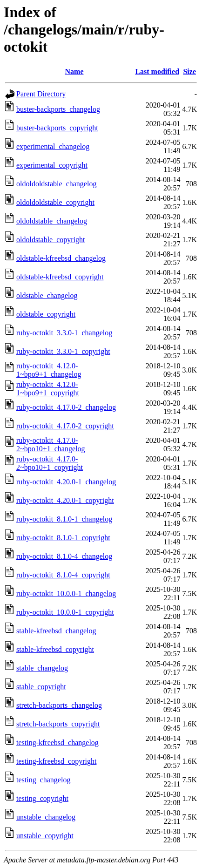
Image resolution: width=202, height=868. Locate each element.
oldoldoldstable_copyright (55, 202)
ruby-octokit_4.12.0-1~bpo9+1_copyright (48, 389)
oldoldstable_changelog (52, 221)
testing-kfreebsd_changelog (57, 743)
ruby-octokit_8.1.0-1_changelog (64, 519)
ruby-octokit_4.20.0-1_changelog (66, 482)
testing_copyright (42, 798)
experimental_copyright (52, 165)
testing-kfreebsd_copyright (56, 761)
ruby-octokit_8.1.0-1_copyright (63, 538)
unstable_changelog (46, 817)
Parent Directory (41, 94)
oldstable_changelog (47, 295)
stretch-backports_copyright (58, 724)
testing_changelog (43, 780)
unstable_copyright (45, 836)
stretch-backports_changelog (59, 705)
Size (189, 71)
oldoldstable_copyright (51, 240)
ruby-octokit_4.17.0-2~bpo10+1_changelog (50, 444)
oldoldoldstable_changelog (56, 184)
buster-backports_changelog (58, 109)
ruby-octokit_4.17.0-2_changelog (66, 407)
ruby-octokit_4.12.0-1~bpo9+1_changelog (49, 370)
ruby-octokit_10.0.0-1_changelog (66, 593)
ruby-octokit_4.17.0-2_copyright (65, 426)
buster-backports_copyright (57, 128)
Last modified (157, 71)
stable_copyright (41, 687)
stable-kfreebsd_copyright (55, 649)
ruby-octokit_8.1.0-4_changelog (64, 556)
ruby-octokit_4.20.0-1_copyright (65, 500)
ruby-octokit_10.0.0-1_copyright (65, 612)
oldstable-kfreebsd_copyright (60, 277)
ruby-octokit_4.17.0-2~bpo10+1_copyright (50, 463)
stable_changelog (42, 668)
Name (74, 71)
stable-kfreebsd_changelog (56, 631)
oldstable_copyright (46, 314)
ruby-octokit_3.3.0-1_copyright (63, 351)
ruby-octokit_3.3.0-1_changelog (64, 333)
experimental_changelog (53, 146)
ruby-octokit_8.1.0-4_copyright (63, 575)
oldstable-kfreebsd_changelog (61, 258)
